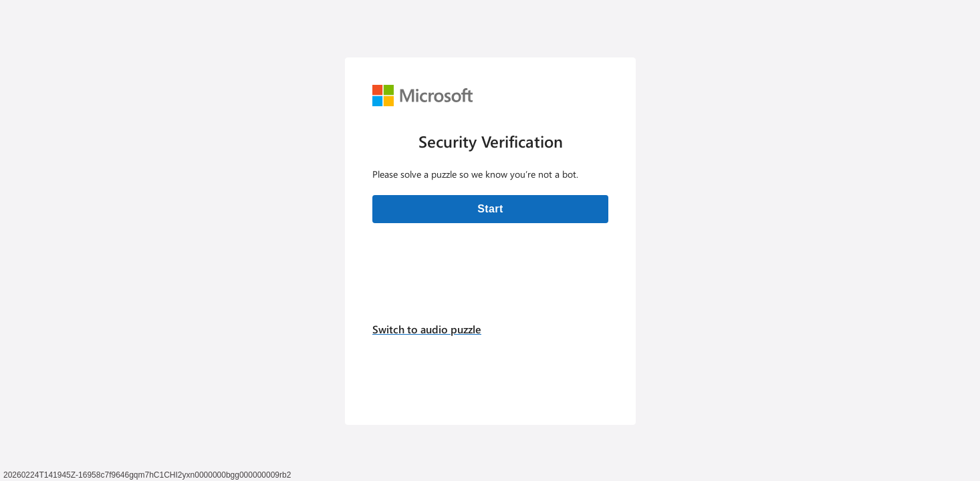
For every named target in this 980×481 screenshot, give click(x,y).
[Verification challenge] (490, 241)
